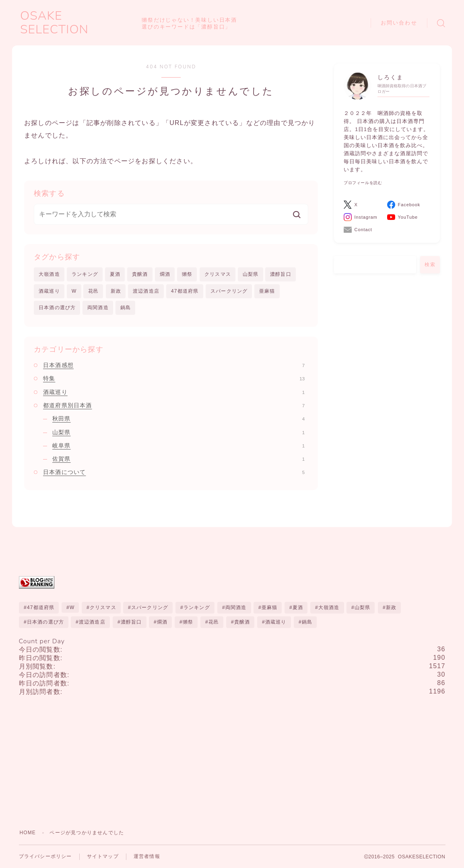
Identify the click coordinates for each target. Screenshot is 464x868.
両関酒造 (98, 308)
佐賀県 (178, 459)
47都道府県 (185, 291)
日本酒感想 (174, 365)
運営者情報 (147, 857)
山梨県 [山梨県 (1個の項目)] (363, 608)
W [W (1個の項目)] (72, 608)
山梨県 (251, 274)
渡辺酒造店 (146, 291)
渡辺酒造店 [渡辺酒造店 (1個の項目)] (92, 622)
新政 (116, 291)
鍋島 (126, 308)
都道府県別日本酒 (174, 405)
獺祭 (187, 274)
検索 (430, 265)
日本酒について (174, 472)
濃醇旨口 (281, 274)
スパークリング (229, 291)
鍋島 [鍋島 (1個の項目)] (307, 622)
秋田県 (178, 419)
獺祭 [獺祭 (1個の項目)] (188, 622)
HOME (28, 833)
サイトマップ (103, 857)
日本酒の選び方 (57, 308)
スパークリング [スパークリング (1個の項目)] (150, 608)
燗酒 (165, 274)
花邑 (93, 291)
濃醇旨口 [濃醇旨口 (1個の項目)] (131, 622)
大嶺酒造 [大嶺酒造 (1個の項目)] (329, 608)
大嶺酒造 (49, 274)
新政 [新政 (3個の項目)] (391, 608)
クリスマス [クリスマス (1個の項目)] (103, 608)
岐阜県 (178, 445)
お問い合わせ (399, 23)
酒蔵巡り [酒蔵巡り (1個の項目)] (276, 622)
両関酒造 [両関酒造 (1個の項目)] (236, 608)
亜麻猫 (267, 291)
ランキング (85, 274)
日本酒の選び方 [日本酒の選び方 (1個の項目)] (45, 622)
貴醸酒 (140, 274)
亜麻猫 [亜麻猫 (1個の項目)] (270, 608)
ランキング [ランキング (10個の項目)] (197, 608)
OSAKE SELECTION (78, 23)
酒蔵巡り (49, 291)
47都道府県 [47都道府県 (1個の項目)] (40, 608)
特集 (174, 379)
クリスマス (218, 274)
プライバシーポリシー (45, 857)
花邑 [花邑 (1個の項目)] (214, 622)
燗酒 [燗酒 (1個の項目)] (162, 622)
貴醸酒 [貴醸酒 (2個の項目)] (242, 622)
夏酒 (115, 274)
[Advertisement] (232, 759)
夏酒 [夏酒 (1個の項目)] (298, 608)
